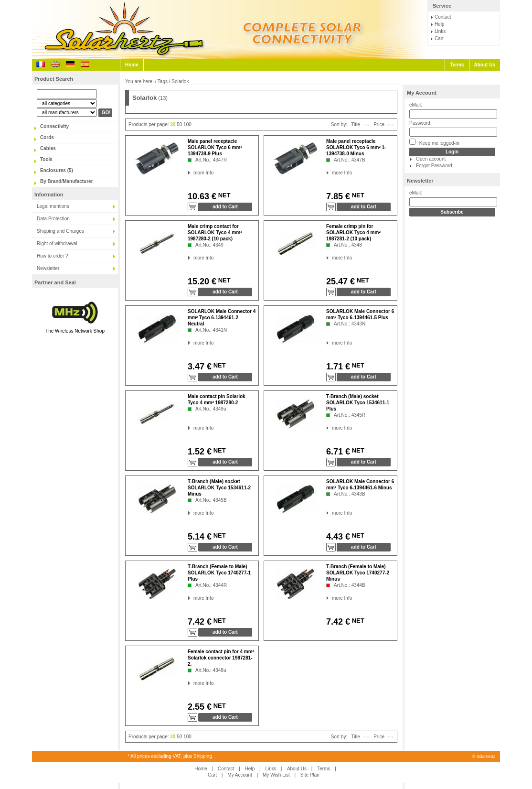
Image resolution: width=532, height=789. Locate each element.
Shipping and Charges (60, 231)
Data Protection (53, 219)
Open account (431, 159)
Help (440, 24)
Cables (48, 148)
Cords (47, 137)
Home (132, 65)
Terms (457, 65)
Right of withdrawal (57, 243)
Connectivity (54, 126)
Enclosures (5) (57, 170)
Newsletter (48, 268)
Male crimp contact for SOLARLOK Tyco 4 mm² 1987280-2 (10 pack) (215, 232)
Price (379, 124)
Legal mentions (53, 206)
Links (440, 31)
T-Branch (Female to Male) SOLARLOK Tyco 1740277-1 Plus (219, 573)
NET (223, 195)
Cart (439, 38)
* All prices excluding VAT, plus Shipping (170, 756)
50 (179, 124)
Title (356, 124)
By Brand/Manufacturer (67, 181)
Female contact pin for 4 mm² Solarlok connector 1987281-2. (221, 658)
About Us (485, 65)
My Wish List (276, 775)
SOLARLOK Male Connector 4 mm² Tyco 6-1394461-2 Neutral (222, 318)
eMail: (416, 105)
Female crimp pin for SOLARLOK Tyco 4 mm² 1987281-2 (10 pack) (353, 232)
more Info (194, 173)
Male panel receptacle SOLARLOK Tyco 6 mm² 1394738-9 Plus (215, 147)
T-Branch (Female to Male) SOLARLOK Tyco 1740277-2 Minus (358, 573)
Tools (46, 159)
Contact (443, 17)
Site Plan (310, 775)
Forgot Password (434, 166)
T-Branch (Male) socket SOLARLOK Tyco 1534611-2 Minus (219, 488)
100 (187, 124)
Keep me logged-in (434, 142)
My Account (422, 93)
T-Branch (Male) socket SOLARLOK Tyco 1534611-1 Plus (358, 403)
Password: (420, 123)
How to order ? (53, 256)
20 (173, 124)
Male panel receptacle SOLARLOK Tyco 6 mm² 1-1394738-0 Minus (356, 147)
